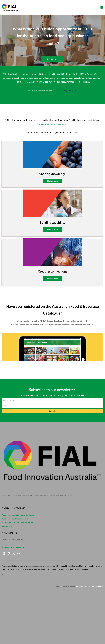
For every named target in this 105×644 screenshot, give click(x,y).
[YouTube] (18, 553)
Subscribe (53, 411)
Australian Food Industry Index (15, 519)
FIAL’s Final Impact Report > (66, 91)
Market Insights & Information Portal (17, 522)
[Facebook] (9, 553)
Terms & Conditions (83, 586)
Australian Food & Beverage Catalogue (18, 515)
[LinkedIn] (4, 553)
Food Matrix (7, 526)
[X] (14, 553)
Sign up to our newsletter (14, 547)
